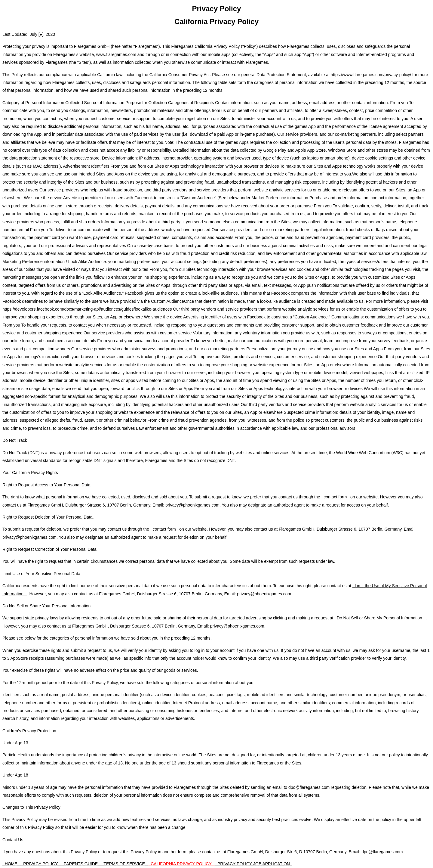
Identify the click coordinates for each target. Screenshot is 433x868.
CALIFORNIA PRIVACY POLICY (182, 864)
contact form (336, 497)
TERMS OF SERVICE (125, 864)
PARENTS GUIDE (81, 864)
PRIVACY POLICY (41, 864)
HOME (12, 864)
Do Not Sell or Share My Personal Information (380, 618)
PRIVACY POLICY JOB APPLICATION (254, 864)
